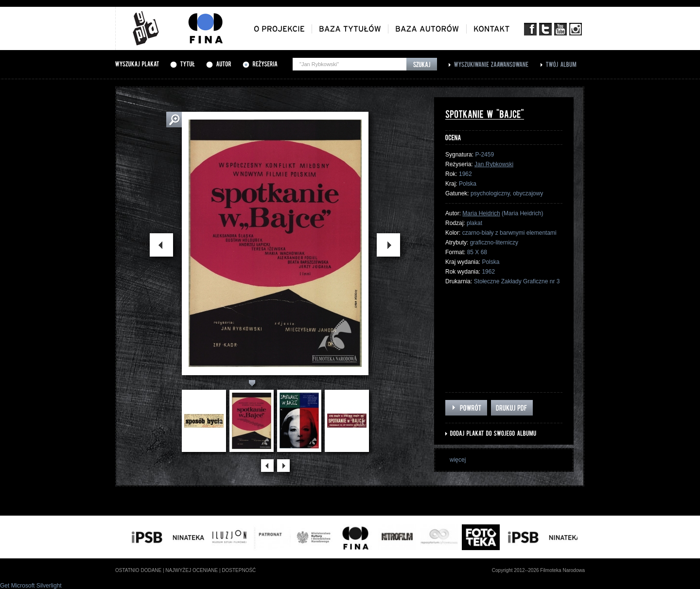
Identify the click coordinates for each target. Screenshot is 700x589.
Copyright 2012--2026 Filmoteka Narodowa (538, 570)
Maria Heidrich (481, 213)
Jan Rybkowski (494, 164)
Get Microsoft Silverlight (31, 586)
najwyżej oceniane (192, 570)
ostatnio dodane (138, 570)
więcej (458, 460)
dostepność (239, 570)
